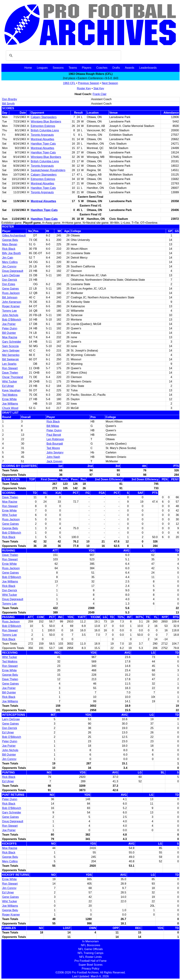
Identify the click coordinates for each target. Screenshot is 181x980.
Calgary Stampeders (44, 117)
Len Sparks (9, 364)
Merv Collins (10, 262)
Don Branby (10, 99)
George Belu (10, 240)
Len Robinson (55, 439)
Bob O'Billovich (12, 320)
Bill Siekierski (10, 359)
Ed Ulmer (8, 386)
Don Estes (9, 284)
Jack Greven (54, 461)
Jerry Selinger (11, 351)
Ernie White (9, 399)
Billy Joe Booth (11, 253)
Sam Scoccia (10, 346)
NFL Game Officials (91, 949)
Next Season (110, 83)
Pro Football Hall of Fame (90, 961)
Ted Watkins (10, 395)
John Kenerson (12, 302)
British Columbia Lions (45, 130)
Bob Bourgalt (55, 444)
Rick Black (9, 249)
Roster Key (84, 88)
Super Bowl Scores (90, 965)
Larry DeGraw (11, 275)
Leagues (42, 68)
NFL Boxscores (91, 945)
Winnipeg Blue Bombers (46, 122)
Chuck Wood (10, 408)
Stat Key (99, 88)
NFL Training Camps (90, 953)
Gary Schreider (12, 342)
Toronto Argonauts (42, 135)
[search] (63, 56)
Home (28, 68)
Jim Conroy (9, 266)
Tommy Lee (9, 311)
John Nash (53, 457)
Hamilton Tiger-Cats (43, 144)
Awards (129, 68)
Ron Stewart (10, 368)
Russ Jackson (11, 293)
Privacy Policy (90, 969)
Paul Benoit (54, 435)
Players (87, 68)
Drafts (116, 68)
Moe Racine (10, 337)
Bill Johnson (10, 297)
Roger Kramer (11, 306)
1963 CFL (69, 83)
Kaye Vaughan (11, 390)
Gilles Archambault (14, 235)
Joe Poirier (9, 324)
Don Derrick (10, 280)
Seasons (58, 68)
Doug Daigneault (13, 271)
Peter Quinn (10, 328)
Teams (73, 68)
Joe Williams (10, 404)
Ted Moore (53, 448)
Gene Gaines (10, 289)
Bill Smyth (8, 104)
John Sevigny (55, 452)
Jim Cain (8, 258)
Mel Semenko (11, 355)
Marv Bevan (10, 244)
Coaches (102, 68)
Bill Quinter (9, 333)
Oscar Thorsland (13, 377)
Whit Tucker (10, 382)
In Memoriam (90, 941)
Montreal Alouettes (43, 139)
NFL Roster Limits (90, 957)
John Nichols (10, 315)
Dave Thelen (10, 373)
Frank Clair (100, 94)
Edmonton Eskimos (43, 126)
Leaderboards (148, 68)
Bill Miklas (53, 426)
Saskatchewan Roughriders (48, 170)
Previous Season (89, 83)
